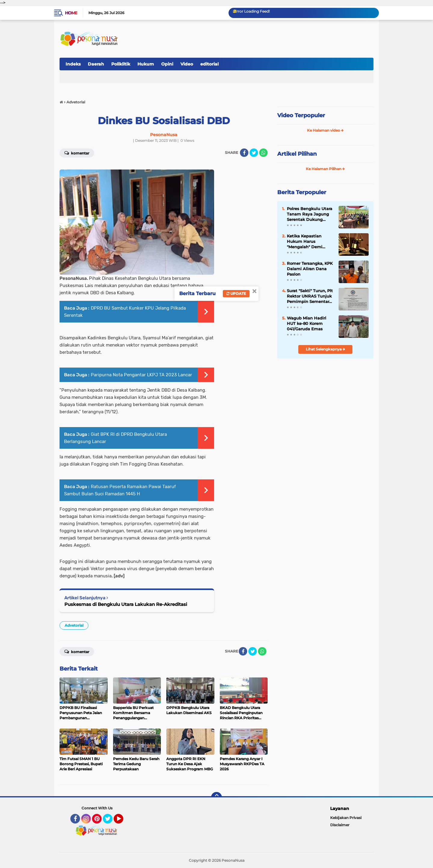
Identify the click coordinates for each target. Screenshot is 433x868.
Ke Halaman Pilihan (325, 169)
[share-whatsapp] (263, 153)
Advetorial (74, 625)
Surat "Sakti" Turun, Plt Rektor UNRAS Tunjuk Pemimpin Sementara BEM (310, 296)
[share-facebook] (244, 153)
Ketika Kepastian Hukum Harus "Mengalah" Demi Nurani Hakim (305, 242)
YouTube (123, 821)
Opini (167, 64)
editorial (209, 64)
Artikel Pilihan (297, 154)
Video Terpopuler (301, 115)
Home (71, 13)
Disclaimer (340, 825)
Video (187, 64)
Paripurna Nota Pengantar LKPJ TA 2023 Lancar (141, 375)
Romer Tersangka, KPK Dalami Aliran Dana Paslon (310, 269)
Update (236, 293)
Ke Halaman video (325, 130)
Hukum (146, 64)
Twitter (110, 821)
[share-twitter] (254, 153)
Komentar (77, 153)
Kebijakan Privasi (346, 818)
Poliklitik (121, 64)
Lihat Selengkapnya (326, 349)
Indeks (73, 64)
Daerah (96, 64)
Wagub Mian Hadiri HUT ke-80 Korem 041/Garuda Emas (307, 323)
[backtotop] (216, 797)
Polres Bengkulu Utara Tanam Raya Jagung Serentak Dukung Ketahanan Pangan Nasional (310, 214)
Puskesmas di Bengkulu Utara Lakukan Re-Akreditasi (126, 604)
